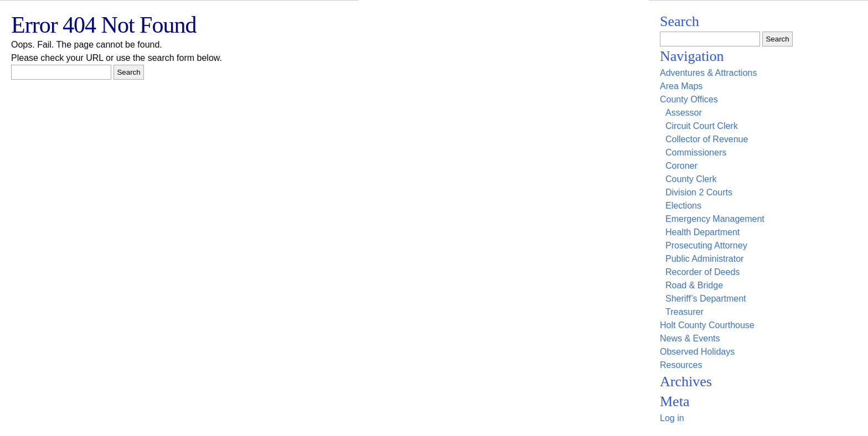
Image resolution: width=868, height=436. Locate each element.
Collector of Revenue (707, 139)
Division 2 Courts (699, 192)
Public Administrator (704, 259)
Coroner (681, 166)
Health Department (702, 232)
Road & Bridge (694, 285)
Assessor (684, 113)
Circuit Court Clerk (702, 126)
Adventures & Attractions (708, 73)
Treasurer (684, 312)
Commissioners (696, 152)
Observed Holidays (697, 352)
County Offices (689, 99)
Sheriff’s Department (706, 299)
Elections (683, 206)
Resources (681, 365)
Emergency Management (715, 219)
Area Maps (681, 86)
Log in (672, 418)
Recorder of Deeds (702, 272)
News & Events (690, 338)
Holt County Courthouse (707, 325)
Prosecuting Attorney (706, 245)
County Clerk (691, 179)
